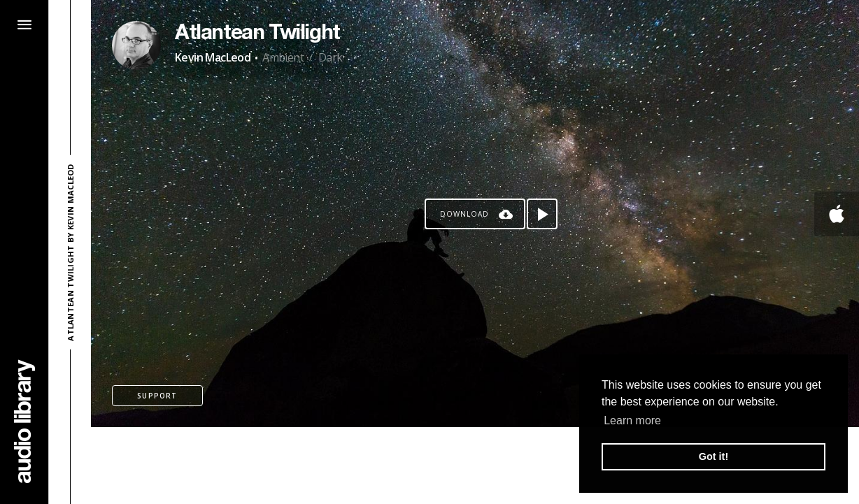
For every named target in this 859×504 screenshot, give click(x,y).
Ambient (283, 57)
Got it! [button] (714, 456)
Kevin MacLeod (213, 57)
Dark (331, 57)
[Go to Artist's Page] (136, 45)
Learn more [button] (632, 420)
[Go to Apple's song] (837, 214)
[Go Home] (24, 421)
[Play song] (542, 214)
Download (464, 214)
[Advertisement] (475, 466)
